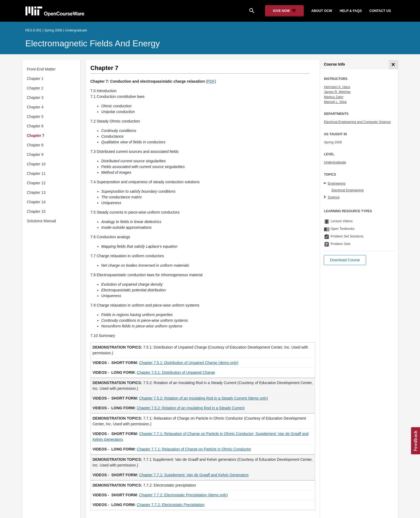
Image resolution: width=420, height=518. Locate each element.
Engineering (336, 184)
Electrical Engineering (347, 190)
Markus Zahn (333, 97)
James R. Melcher (337, 92)
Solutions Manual (41, 221)
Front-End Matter (41, 69)
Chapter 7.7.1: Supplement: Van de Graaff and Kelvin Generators (194, 475)
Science (334, 197)
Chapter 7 (36, 136)
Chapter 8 (35, 145)
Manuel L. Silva (335, 102)
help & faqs (351, 11)
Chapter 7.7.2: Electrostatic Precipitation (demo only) (183, 495)
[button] (345, 260)
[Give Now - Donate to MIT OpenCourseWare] (284, 11)
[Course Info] (393, 65)
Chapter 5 (35, 117)
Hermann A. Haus (337, 87)
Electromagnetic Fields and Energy (93, 43)
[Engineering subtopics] (326, 184)
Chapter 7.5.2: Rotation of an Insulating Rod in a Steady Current (191, 408)
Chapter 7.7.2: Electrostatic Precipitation (171, 505)
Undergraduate (335, 162)
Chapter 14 (36, 202)
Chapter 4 (35, 107)
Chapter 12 (36, 183)
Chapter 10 (36, 164)
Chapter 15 (36, 211)
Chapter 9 (35, 155)
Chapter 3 (35, 98)
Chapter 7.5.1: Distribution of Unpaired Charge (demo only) (189, 363)
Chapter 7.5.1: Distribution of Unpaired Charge (176, 372)
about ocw (322, 11)
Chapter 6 (35, 126)
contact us (380, 11)
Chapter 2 (35, 88)
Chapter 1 (35, 79)
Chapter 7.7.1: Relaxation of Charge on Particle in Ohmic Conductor (194, 449)
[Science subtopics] (326, 197)
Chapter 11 (36, 173)
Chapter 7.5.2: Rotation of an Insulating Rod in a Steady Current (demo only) (203, 398)
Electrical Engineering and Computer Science (357, 122)
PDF (211, 81)
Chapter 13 (36, 192)
